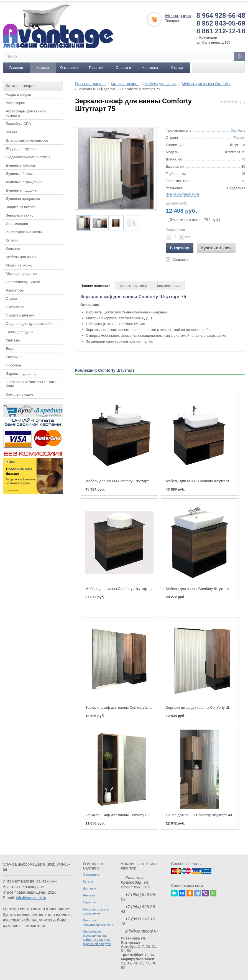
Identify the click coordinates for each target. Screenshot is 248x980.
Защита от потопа (21, 206)
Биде (10, 348)
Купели (12, 240)
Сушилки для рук (20, 315)
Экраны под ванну (21, 373)
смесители (35, 925)
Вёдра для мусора (21, 148)
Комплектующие (20, 394)
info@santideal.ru (31, 897)
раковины (12, 925)
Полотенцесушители (23, 281)
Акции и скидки (18, 94)
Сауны (11, 298)
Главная (16, 67)
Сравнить (180, 259)
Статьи (177, 67)
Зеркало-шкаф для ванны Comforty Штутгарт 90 (125, 707)
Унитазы (13, 340)
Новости (89, 895)
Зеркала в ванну (20, 215)
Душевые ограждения (24, 181)
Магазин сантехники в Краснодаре (36, 908)
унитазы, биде (53, 919)
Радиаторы (15, 290)
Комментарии (168, 285)
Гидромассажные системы (28, 156)
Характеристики (133, 285)
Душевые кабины (20, 165)
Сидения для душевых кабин (30, 323)
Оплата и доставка (123, 69)
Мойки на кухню (19, 265)
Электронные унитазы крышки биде (31, 383)
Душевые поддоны (21, 190)
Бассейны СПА (18, 123)
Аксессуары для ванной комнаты (26, 113)
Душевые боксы (19, 173)
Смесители (15, 306)
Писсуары (14, 365)
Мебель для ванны (22, 256)
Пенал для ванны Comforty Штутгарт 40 (199, 814)
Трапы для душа (20, 331)
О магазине (70, 67)
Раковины (14, 356)
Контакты (150, 67)
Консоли (13, 248)
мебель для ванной (51, 914)
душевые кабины (19, 919)
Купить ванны (16, 914)
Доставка (89, 888)
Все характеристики (182, 194)
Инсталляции (17, 223)
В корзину (180, 247)
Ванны (11, 131)
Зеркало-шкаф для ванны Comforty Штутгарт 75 (206, 707)
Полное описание (95, 285)
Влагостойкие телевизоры (28, 140)
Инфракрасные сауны (24, 231)
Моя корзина (178, 15)
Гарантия (97, 67)
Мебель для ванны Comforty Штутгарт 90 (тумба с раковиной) (137, 480)
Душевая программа (23, 198)
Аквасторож (16, 102)
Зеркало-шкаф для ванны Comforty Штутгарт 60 (125, 814)
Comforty (238, 130)
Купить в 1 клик (216, 247)
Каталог (43, 67)
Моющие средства (21, 273)
